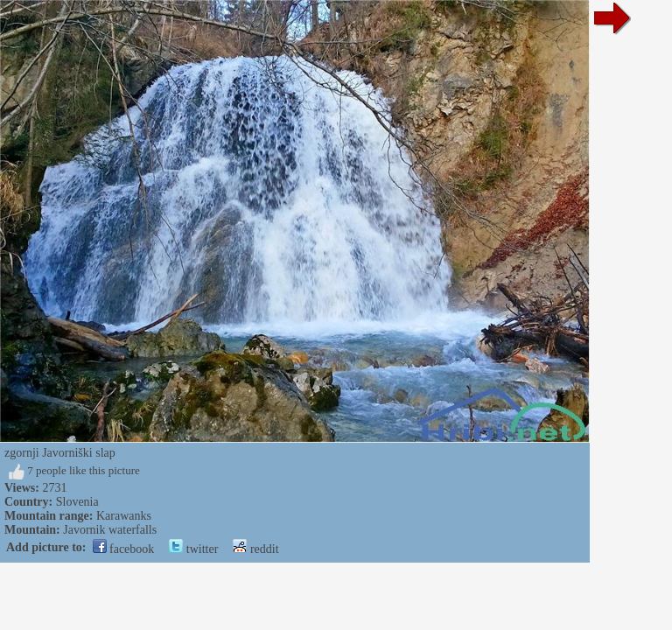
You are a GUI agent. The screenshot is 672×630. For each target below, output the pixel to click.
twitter (193, 549)
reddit (255, 549)
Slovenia (77, 502)
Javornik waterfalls (110, 530)
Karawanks (124, 516)
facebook (124, 549)
